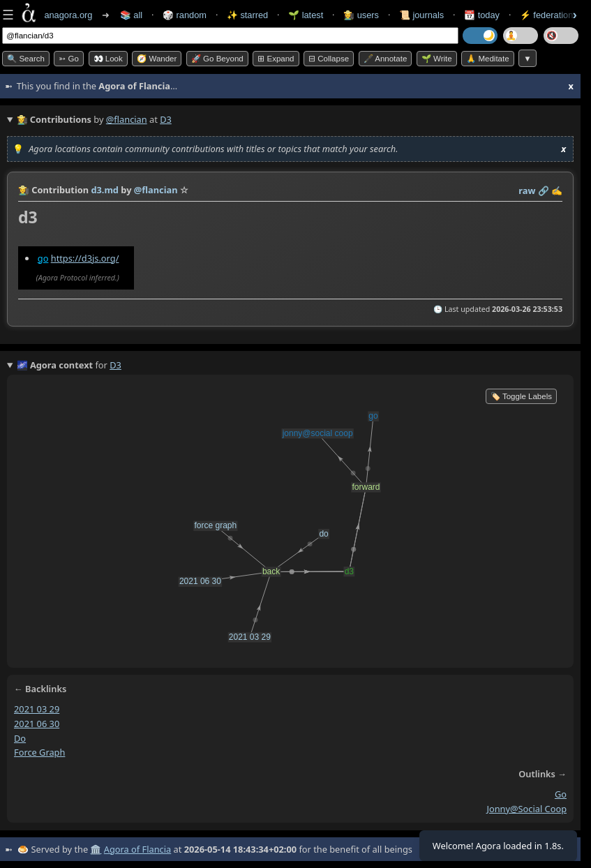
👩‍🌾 (24, 190)
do (20, 738)
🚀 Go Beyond (217, 59)
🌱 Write (437, 59)
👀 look (108, 59)
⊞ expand (276, 59)
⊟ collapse (329, 59)
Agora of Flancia (137, 849)
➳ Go (69, 59)
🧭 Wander (157, 59)
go (43, 258)
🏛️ (96, 849)
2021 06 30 (37, 724)
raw (527, 190)
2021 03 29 (37, 709)
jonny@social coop (526, 809)
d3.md (105, 190)
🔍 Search (26, 59)
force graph (39, 752)
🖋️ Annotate (386, 59)
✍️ (557, 190)
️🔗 (544, 190)
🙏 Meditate (487, 59)
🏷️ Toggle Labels (521, 396)
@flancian (127, 119)
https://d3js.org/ (85, 258)
